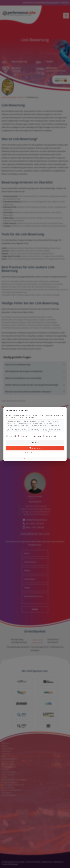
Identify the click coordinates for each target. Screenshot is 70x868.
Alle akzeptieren (35, 448)
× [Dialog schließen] (62, 410)
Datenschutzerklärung (31, 459)
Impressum (42, 459)
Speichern (35, 443)
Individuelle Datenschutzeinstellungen (35, 453)
